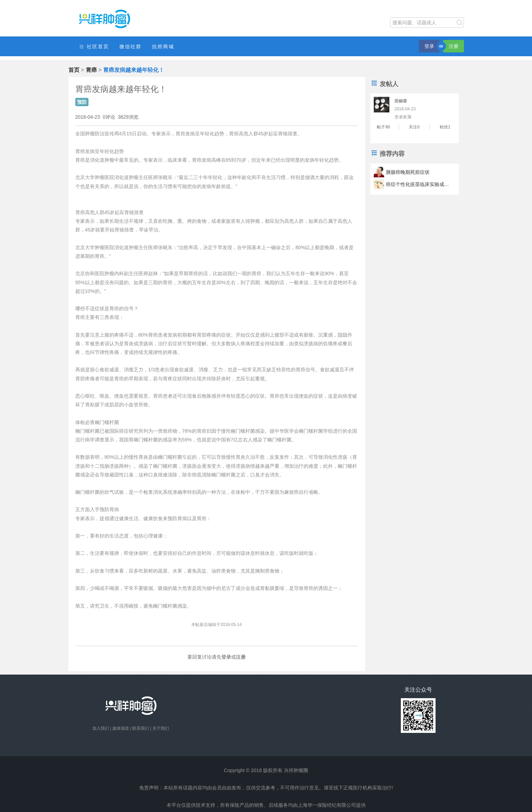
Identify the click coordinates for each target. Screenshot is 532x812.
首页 (74, 70)
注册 (454, 46)
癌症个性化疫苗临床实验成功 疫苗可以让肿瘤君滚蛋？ (419, 184)
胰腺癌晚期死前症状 (408, 172)
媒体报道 (121, 728)
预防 (82, 102)
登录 (429, 46)
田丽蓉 (401, 101)
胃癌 (91, 70)
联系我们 (141, 728)
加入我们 (101, 728)
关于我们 (161, 728)
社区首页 (94, 47)
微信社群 (130, 46)
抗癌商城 (163, 46)
